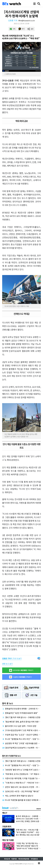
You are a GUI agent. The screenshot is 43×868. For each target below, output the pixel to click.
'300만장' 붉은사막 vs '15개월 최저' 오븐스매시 (23, 770)
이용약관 (14, 859)
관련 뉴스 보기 (7, 664)
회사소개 (7, 859)
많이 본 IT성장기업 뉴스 (12, 756)
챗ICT (5, 813)
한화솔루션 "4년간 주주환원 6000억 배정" (21, 713)
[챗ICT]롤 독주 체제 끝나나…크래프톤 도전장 (23, 717)
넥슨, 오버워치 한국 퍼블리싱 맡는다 (19, 796)
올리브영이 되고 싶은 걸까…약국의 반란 (21, 726)
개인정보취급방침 (24, 859)
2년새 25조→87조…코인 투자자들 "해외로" (22, 791)
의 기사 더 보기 (12, 658)
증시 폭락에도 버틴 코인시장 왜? (28, 835)
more (39, 809)
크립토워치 (7, 826)
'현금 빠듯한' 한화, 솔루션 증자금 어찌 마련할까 (23, 722)
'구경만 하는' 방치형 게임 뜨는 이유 (29, 843)
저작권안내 (34, 859)
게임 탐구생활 (8, 840)
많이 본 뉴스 (8, 703)
